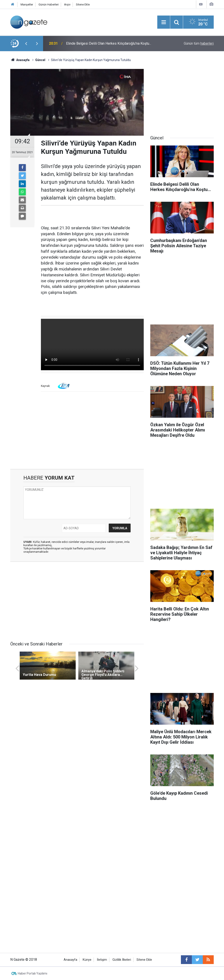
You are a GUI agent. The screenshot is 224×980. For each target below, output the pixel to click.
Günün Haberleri (49, 4)
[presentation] (26, 44)
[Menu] (164, 22)
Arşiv (67, 4)
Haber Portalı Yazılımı (32, 973)
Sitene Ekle (83, 4)
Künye (87, 960)
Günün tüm (199, 43)
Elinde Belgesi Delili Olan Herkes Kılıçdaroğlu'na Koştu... (109, 43)
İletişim (102, 960)
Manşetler (27, 4)
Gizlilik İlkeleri (122, 960)
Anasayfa (70, 960)
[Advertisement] (77, 432)
